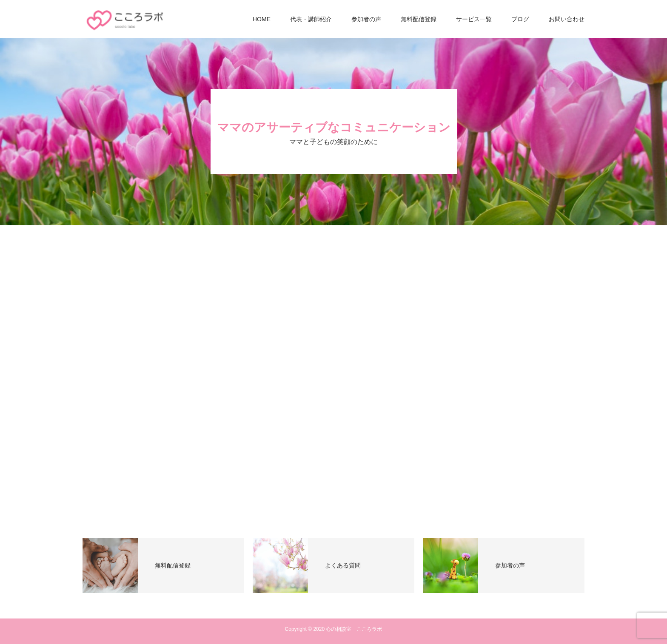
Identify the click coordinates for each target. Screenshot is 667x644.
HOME (262, 19)
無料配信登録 (419, 19)
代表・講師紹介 (311, 19)
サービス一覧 (474, 19)
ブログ (520, 19)
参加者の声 (366, 19)
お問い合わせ (567, 19)
